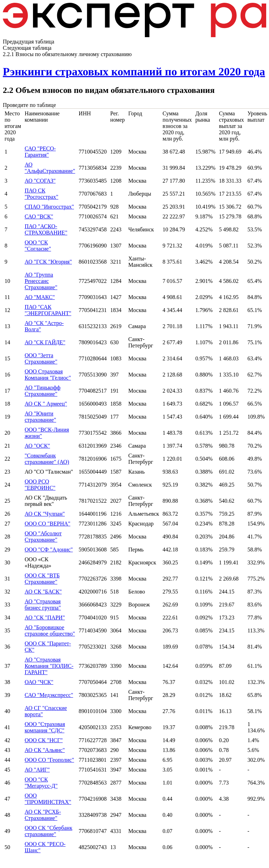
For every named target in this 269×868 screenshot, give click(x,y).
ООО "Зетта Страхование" (41, 358)
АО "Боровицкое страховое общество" (50, 630)
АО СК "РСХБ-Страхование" (43, 815)
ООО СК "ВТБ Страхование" (42, 579)
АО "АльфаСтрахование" (50, 168)
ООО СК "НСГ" (44, 740)
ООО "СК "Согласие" (38, 246)
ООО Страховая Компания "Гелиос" (48, 375)
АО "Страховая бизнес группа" (43, 605)
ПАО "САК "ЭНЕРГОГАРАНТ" (48, 310)
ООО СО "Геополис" (49, 760)
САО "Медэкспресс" (49, 695)
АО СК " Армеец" (46, 404)
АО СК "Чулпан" (45, 514)
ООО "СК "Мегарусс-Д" (41, 783)
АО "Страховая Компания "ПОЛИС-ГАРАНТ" (49, 666)
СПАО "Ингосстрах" (49, 207)
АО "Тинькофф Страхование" (42, 391)
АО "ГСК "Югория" (48, 262)
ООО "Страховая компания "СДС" (45, 727)
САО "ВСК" (39, 216)
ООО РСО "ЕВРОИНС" (40, 485)
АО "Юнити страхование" (40, 417)
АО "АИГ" (37, 770)
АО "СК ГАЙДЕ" (45, 342)
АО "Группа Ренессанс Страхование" (41, 281)
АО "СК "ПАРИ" (45, 618)
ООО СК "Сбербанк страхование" (48, 831)
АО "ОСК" (37, 446)
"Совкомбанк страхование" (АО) (47, 459)
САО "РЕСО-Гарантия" (40, 152)
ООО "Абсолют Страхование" (43, 537)
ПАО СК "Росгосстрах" (41, 194)
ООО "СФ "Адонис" (49, 550)
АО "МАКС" (40, 297)
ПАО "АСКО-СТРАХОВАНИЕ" (46, 229)
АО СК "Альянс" (45, 750)
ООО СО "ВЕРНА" (47, 524)
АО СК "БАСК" (43, 592)
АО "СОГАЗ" (40, 181)
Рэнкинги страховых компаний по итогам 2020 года (134, 72)
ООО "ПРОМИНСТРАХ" (48, 799)
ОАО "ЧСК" (39, 682)
